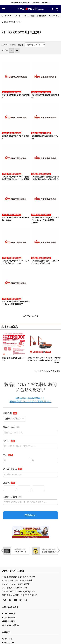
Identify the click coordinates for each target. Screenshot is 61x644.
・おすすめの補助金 (11, 625)
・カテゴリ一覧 (8, 617)
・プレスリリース (9, 642)
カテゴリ (8, 16)
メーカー (18, 16)
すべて (11, 22)
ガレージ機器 (30, 16)
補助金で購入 (42, 16)
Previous (2, 16)
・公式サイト (7, 638)
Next (58, 16)
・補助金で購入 (9, 621)
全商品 (4, 22)
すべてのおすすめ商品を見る (48, 371)
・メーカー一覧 (9, 613)
